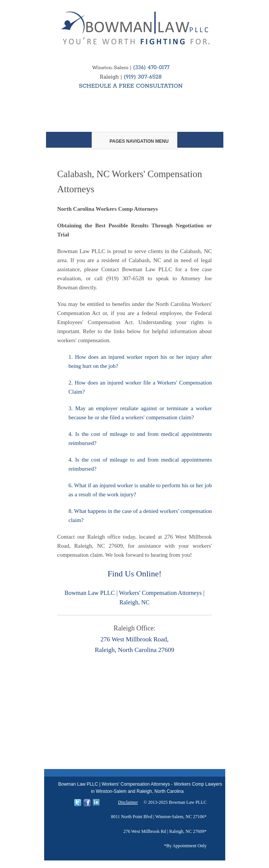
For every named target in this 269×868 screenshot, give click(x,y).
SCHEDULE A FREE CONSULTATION (131, 86)
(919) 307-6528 (143, 77)
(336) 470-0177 (151, 68)
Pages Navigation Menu (134, 141)
